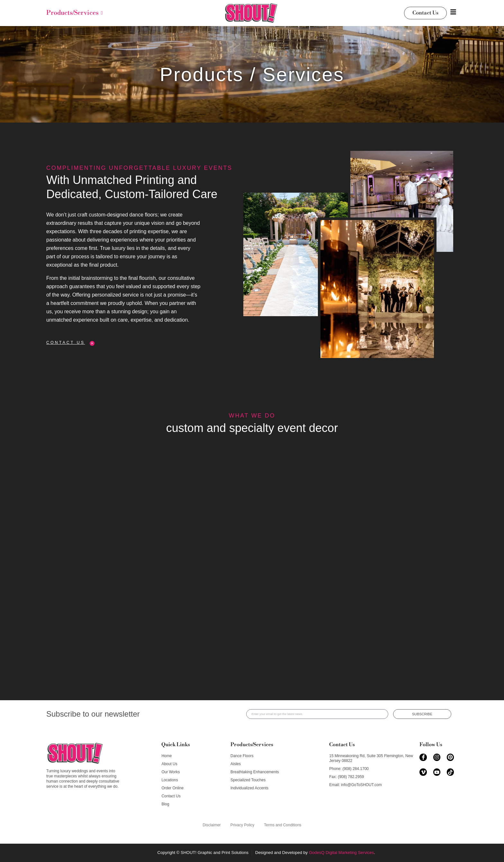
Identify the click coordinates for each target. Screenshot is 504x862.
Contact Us (342, 745)
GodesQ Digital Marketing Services (341, 853)
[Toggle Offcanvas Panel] (453, 13)
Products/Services (252, 745)
